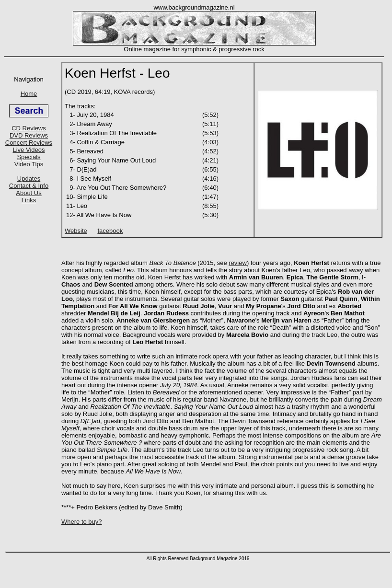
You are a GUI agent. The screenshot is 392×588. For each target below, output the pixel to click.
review (238, 263)
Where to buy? (82, 522)
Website (76, 231)
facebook (110, 231)
